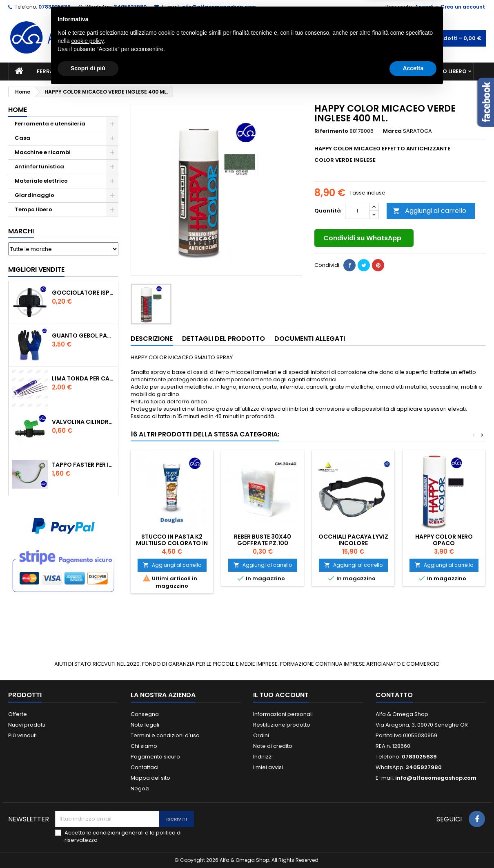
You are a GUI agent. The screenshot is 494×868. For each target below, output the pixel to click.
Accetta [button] (413, 846)
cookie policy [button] (87, 818)
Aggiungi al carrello (429, 211)
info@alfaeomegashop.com (219, 7)
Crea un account (463, 7)
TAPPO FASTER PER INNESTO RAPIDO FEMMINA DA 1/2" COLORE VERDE (83, 465)
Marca (392, 131)
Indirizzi (263, 757)
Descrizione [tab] (152, 339)
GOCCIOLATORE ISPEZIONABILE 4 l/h (83, 293)
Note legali (145, 725)
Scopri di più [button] (88, 846)
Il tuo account (281, 695)
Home (18, 110)
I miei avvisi (268, 767)
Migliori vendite (36, 270)
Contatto (394, 695)
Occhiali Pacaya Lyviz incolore (353, 540)
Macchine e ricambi (155, 71)
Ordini (261, 735)
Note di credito (273, 746)
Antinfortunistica (385, 71)
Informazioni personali (283, 714)
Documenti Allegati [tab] (310, 339)
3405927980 (130, 7)
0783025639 (55, 7)
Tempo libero (447, 71)
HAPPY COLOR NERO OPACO (444, 540)
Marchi (21, 231)
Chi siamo (144, 746)
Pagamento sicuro (155, 757)
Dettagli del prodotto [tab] (224, 339)
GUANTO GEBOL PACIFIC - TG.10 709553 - (83, 336)
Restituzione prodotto (282, 725)
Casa (279, 71)
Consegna (145, 714)
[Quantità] (357, 211)
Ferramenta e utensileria (74, 71)
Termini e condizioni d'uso (165, 735)
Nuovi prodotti (27, 725)
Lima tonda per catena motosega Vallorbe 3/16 (83, 378)
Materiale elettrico (228, 71)
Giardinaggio (322, 71)
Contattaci (145, 767)
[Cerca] (247, 38)
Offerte (18, 714)
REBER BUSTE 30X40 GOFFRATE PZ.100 (263, 540)
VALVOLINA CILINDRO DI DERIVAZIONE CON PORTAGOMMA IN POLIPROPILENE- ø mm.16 (83, 422)
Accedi (424, 7)
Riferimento (331, 131)
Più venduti (22, 735)
